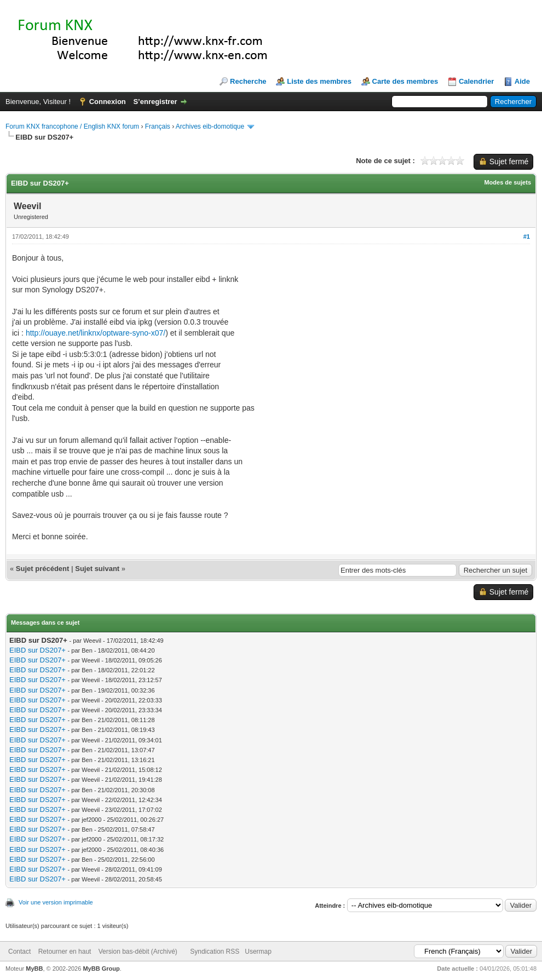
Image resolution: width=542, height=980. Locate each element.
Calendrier (476, 81)
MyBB (34, 969)
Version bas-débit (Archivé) (138, 952)
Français (158, 126)
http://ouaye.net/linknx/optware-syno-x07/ (96, 333)
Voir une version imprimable (56, 902)
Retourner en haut (65, 952)
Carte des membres (405, 81)
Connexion (108, 102)
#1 (527, 237)
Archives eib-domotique (210, 126)
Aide (522, 81)
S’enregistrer (155, 102)
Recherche (248, 81)
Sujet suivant (97, 569)
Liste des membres (319, 81)
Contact (19, 952)
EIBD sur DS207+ (38, 650)
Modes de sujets (508, 182)
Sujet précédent (43, 569)
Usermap (258, 952)
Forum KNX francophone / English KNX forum (72, 126)
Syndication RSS (215, 952)
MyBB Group (101, 969)
